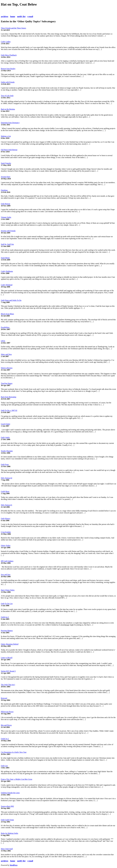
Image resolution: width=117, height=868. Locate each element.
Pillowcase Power (7, 712)
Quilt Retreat (5, 204)
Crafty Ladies (6, 42)
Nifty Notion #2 (7, 478)
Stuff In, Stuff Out (7, 244)
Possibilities (5, 327)
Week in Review (7, 368)
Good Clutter (6, 424)
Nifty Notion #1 (7, 505)
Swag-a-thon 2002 (7, 806)
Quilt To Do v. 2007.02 (9, 410)
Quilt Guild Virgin (7, 820)
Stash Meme (5, 258)
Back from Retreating (9, 397)
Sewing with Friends (8, 231)
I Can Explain (6, 532)
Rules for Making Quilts (10, 833)
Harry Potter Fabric (8, 590)
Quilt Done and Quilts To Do (11, 300)
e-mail (30, 16)
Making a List (6, 136)
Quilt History (6, 519)
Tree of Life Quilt (7, 96)
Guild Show (5, 491)
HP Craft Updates (7, 561)
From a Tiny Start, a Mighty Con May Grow (17, 779)
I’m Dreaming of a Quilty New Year (14, 752)
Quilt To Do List (7, 604)
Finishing (4, 190)
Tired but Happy (7, 383)
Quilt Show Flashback (9, 55)
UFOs (3, 341)
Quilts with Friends (8, 82)
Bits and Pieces (6, 725)
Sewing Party (6, 177)
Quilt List (4, 766)
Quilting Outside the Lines (10, 793)
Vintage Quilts (6, 217)
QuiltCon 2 (5, 739)
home (13, 16)
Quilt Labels (5, 437)
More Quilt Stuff (7, 849)
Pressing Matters (7, 631)
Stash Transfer (6, 163)
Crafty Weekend (7, 285)
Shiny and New (6, 354)
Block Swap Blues (7, 314)
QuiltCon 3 (5, 617)
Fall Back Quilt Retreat (9, 150)
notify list (21, 16)
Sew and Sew (6, 575)
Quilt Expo (5, 464)
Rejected (4, 698)
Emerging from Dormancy (10, 123)
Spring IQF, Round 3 (8, 671)
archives (5, 16)
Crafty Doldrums (7, 271)
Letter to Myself (7, 658)
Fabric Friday (6, 546)
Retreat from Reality (8, 69)
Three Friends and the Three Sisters (13, 28)
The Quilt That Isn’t (8, 685)
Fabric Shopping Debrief (10, 644)
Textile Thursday (7, 451)
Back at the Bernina (8, 109)
